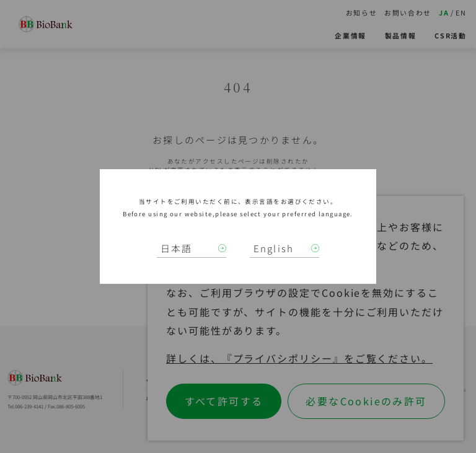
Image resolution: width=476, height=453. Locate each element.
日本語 (177, 248)
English (274, 248)
